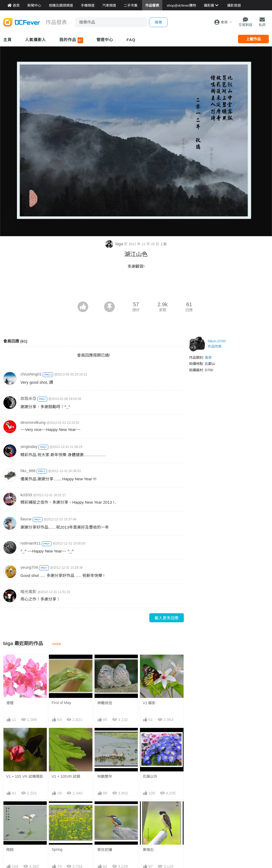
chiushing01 (31, 374)
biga (115, 244)
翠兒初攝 (105, 850)
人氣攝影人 (36, 40)
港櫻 (10, 703)
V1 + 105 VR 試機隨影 (25, 776)
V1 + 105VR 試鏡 (66, 776)
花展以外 (150, 776)
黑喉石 (148, 850)
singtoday (29, 446)
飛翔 (10, 850)
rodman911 (31, 543)
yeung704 (29, 567)
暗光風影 (28, 592)
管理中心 (105, 40)
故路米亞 (28, 398)
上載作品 (253, 39)
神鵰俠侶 (105, 703)
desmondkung (33, 422)
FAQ (131, 40)
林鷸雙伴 (105, 776)
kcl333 (26, 495)
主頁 (7, 40)
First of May (61, 703)
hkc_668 (28, 471)
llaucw (26, 519)
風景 (208, 358)
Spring (57, 849)
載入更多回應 (167, 618)
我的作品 (71, 40)
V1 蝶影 (149, 703)
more (57, 644)
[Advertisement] (136, 287)
